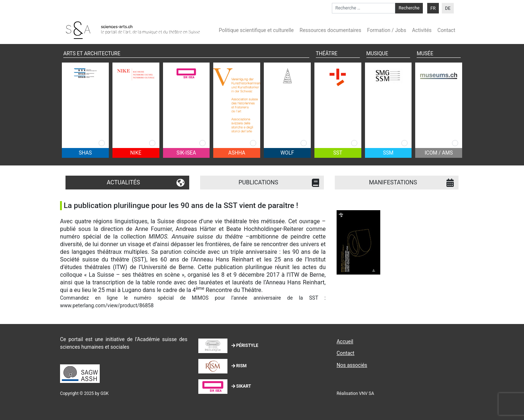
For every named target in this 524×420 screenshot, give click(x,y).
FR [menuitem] (433, 8)
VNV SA (367, 393)
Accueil (345, 341)
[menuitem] (433, 8)
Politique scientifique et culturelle (256, 30)
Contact (446, 30)
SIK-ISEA (186, 153)
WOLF (287, 153)
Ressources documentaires (330, 30)
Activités (422, 30)
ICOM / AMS (439, 153)
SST (338, 153)
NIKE (136, 153)
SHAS (85, 153)
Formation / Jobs (387, 30)
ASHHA (237, 153)
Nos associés (352, 365)
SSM (388, 153)
